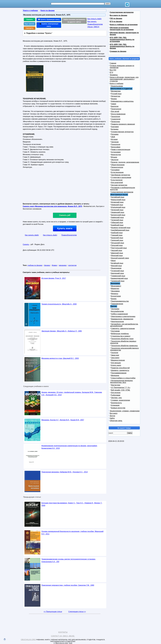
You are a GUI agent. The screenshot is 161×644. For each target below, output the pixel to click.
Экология (115, 160)
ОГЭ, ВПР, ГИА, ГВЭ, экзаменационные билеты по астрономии (122, 40)
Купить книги (65, 228)
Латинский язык (117, 210)
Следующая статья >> (77, 612)
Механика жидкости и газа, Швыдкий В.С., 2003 (60, 358)
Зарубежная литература (121, 175)
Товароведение (117, 304)
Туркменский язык (118, 276)
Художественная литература (122, 132)
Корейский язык (117, 225)
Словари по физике (118, 51)
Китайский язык (117, 263)
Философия (116, 147)
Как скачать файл (32, 235)
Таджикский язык (118, 281)
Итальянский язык (118, 207)
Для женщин (116, 363)
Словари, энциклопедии (120, 400)
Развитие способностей (120, 368)
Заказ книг (115, 355)
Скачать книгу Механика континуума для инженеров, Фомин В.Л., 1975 (52, 206)
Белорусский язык (118, 215)
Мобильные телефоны (120, 334)
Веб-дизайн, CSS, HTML (121, 390)
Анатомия (115, 127)
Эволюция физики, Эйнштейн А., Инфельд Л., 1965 (62, 331)
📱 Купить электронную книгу (49, 25)
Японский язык (117, 256)
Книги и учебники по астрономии (124, 25)
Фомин (54, 265)
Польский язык (117, 245)
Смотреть (30, 28)
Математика (116, 91)
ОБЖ (113, 137)
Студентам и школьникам (121, 177)
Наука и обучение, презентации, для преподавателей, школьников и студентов (124, 79)
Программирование (119, 373)
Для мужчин (116, 393)
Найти (112, 418)
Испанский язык (117, 202)
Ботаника (115, 129)
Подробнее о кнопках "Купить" (39, 33)
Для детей (115, 111)
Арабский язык (117, 233)
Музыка (114, 157)
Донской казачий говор (120, 258)
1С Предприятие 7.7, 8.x (121, 388)
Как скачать (92, 22)
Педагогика (115, 122)
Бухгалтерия (116, 296)
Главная (113, 63)
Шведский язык (117, 253)
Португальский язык (119, 248)
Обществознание (118, 165)
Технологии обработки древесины (124, 346)
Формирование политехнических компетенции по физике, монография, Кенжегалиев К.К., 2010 (69, 447)
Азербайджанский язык (120, 230)
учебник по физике (35, 265)
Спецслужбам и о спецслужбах (123, 378)
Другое (112, 416)
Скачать (30, 19)
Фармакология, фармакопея (122, 319)
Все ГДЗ (113, 70)
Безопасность (116, 403)
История (114, 139)
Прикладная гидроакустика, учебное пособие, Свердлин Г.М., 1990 (68, 585)
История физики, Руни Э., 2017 (54, 278)
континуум (72, 265)
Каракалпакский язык (119, 278)
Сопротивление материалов (122, 12)
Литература (116, 96)
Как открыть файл (94, 19)
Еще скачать (30, 24)
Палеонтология (117, 167)
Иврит (113, 261)
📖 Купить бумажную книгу (49, 19)
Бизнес (114, 299)
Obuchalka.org (28, 640)
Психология (116, 144)
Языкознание (116, 268)
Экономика (115, 291)
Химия (114, 104)
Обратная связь (116, 421)
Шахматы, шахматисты (120, 370)
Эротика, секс (116, 398)
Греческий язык (117, 240)
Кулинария (115, 405)
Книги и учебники (117, 84)
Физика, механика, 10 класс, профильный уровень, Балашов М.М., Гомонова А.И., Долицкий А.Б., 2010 (72, 394)
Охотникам (115, 331)
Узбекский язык (117, 223)
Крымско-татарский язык (121, 228)
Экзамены (114, 75)
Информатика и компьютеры (122, 101)
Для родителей (117, 183)
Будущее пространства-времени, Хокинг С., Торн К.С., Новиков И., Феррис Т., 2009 (72, 504)
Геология (115, 353)
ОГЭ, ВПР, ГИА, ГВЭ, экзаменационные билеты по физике (122, 46)
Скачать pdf (65, 215)
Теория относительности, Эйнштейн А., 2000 (59, 304)
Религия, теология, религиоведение (125, 162)
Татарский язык (117, 220)
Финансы (115, 294)
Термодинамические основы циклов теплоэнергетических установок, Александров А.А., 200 (69, 560)
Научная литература (119, 185)
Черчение (115, 142)
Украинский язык (118, 212)
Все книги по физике (118, 15)
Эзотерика (115, 309)
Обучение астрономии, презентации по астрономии (122, 29)
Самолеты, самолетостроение (123, 329)
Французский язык (118, 200)
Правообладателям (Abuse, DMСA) (95, 26)
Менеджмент (116, 286)
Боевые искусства (118, 408)
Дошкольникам (117, 86)
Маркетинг (115, 289)
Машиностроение (118, 360)
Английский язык (118, 197)
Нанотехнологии (117, 322)
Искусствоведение (118, 114)
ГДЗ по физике (116, 18)
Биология (115, 106)
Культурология (117, 180)
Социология (116, 119)
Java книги (115, 358)
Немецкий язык (117, 205)
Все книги (114, 413)
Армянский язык (117, 217)
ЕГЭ (111, 72)
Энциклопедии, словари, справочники (125, 411)
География (115, 170)
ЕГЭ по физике (116, 22)
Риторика (115, 134)
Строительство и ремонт (121, 336)
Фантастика (116, 385)
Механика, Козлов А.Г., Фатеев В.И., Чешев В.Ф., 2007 (63, 420)
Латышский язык (118, 243)
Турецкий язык (117, 235)
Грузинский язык (117, 271)
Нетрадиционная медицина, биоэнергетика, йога (122, 382)
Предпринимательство (120, 301)
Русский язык (116, 94)
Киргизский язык (117, 273)
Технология (116, 117)
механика (63, 265)
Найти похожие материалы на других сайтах (74, 21)
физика (47, 265)
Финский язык (116, 266)
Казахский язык (117, 238)
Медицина (115, 375)
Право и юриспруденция (121, 150)
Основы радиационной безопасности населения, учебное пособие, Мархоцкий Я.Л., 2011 (72, 533)
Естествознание (117, 172)
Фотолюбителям (117, 311)
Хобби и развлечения (119, 314)
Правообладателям (69, 235)
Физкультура (116, 155)
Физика (114, 99)
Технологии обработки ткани (122, 339)
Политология (116, 109)
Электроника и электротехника (123, 316)
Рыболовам (116, 395)
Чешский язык (117, 250)
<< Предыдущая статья (53, 612)
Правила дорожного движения (123, 124)
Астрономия (116, 152)
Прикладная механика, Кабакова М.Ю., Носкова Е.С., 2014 (65, 472)
